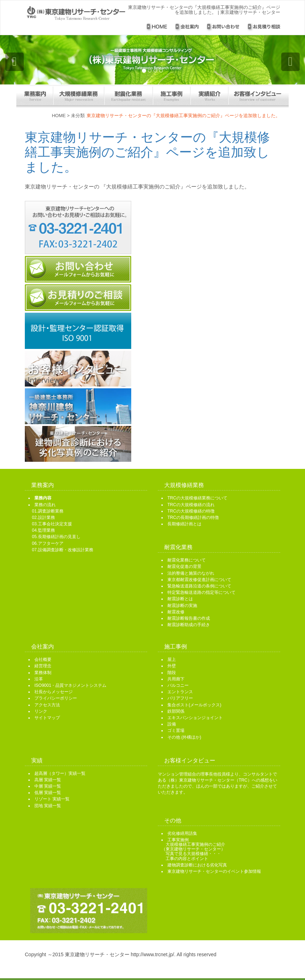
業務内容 (43, 498)
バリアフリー (180, 698)
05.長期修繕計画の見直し (56, 537)
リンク (41, 711)
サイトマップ (47, 718)
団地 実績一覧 (48, 806)
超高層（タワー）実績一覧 (60, 773)
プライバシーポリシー (56, 698)
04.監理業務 (43, 530)
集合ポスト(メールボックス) (194, 705)
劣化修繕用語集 (182, 833)
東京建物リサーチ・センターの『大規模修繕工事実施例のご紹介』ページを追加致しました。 (147, 152)
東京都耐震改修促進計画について (199, 580)
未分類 (78, 116)
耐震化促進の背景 (184, 566)
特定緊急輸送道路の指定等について (201, 592)
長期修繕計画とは (184, 524)
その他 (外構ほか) (184, 737)
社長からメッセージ (54, 692)
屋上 (172, 659)
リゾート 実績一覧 (52, 799)
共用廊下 (176, 679)
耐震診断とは (180, 599)
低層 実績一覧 (48, 793)
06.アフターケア (48, 543)
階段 (172, 673)
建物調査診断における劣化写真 (197, 865)
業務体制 (43, 673)
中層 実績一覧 (48, 786)
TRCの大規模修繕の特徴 (191, 511)
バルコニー (178, 685)
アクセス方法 (47, 705)
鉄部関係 (176, 711)
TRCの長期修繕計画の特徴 (193, 518)
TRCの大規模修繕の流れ (191, 505)
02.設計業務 (43, 518)
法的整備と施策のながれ (191, 573)
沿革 (39, 679)
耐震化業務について (187, 560)
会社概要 (43, 659)
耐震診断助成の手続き (189, 625)
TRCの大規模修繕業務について (197, 498)
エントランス (180, 692)
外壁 (172, 666)
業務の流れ (45, 505)
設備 (172, 724)
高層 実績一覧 (48, 780)
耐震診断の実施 (182, 606)
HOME (59, 116)
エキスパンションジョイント (195, 718)
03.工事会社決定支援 (52, 524)
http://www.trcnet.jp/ (152, 954)
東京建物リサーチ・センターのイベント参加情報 (214, 871)
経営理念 (43, 666)
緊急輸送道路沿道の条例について (199, 586)
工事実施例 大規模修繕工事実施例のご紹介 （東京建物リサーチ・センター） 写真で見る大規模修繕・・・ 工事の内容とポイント (193, 849)
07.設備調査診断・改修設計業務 (63, 550)
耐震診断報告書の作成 (189, 618)
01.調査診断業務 (48, 511)
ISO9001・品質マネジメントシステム (70, 685)
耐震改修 (176, 612)
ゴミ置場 (176, 730)
